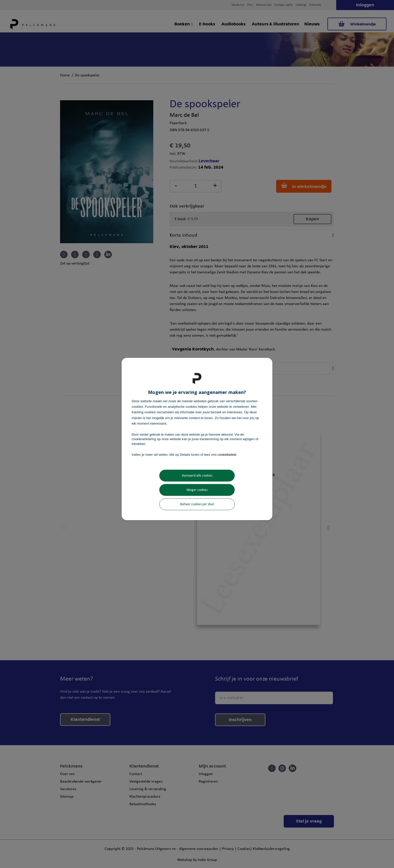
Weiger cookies (197, 490)
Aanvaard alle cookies (197, 476)
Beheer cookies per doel (197, 504)
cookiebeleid (227, 454)
